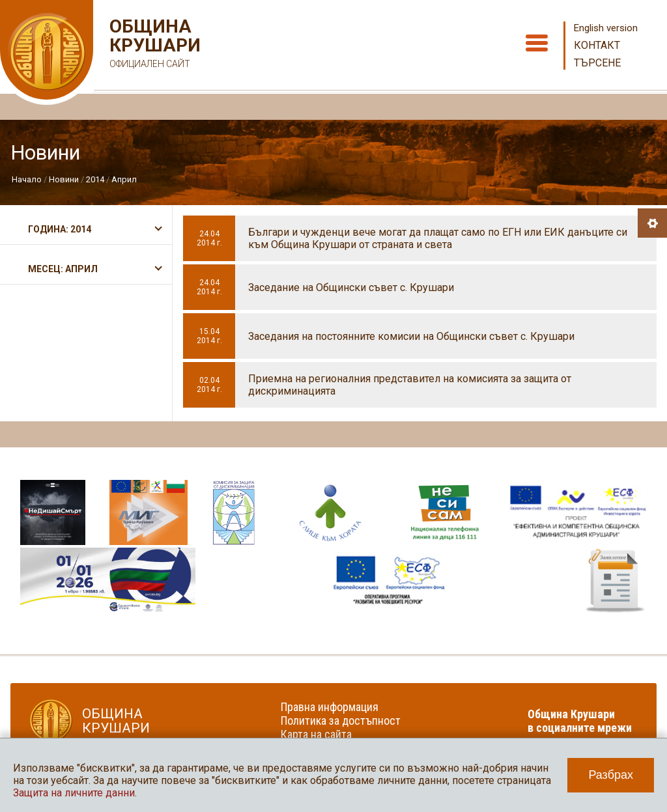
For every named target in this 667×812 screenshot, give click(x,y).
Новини (64, 179)
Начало (27, 179)
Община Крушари (153, 45)
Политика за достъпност (341, 721)
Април (124, 179)
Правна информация (330, 707)
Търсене (597, 63)
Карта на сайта (316, 734)
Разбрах (611, 775)
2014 (95, 179)
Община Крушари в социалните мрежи (580, 721)
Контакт (597, 45)
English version (606, 28)
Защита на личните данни (74, 793)
